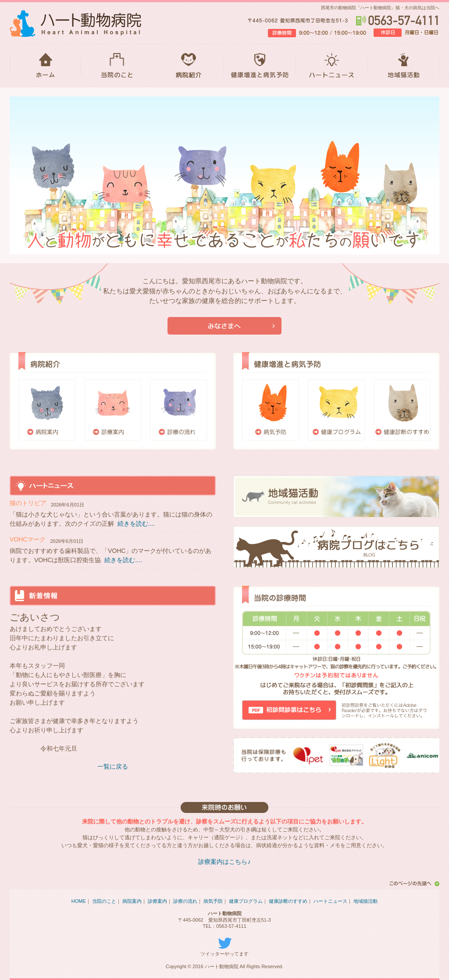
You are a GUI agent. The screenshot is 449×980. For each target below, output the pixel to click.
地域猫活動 (403, 66)
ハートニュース (331, 66)
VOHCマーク (28, 539)
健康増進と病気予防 (260, 66)
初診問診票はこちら (289, 710)
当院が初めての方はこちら (224, 326)
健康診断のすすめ (402, 410)
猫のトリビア (28, 503)
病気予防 (271, 410)
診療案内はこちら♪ (224, 862)
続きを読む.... (136, 524)
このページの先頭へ (413, 884)
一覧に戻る (113, 766)
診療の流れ (178, 410)
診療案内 (113, 410)
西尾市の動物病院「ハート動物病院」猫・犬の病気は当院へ (380, 8)
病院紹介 (188, 66)
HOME (45, 66)
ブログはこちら (336, 547)
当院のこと (117, 66)
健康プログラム (336, 410)
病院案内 (47, 410)
